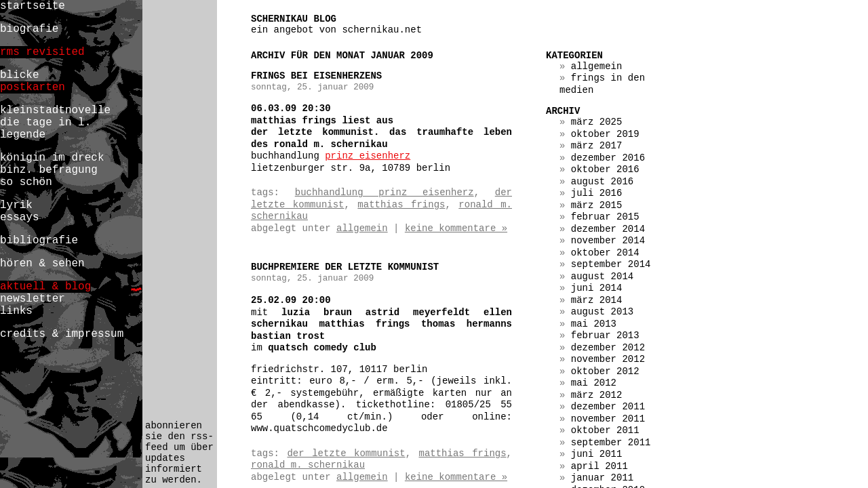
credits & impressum (62, 334)
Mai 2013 (594, 324)
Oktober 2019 (605, 134)
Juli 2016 (597, 193)
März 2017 (597, 146)
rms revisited (42, 52)
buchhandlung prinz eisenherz (384, 192)
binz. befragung (49, 170)
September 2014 (611, 264)
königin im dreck (52, 158)
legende (23, 135)
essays (20, 218)
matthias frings (401, 205)
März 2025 (597, 122)
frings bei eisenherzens (316, 76)
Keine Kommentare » (456, 228)
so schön (26, 182)
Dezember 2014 (608, 229)
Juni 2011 (597, 454)
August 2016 (602, 182)
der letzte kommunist (346, 453)
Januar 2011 (602, 478)
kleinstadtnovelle (55, 110)
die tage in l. (45, 123)
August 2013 (602, 312)
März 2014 (597, 300)
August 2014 (602, 277)
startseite (33, 6)
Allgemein (362, 228)
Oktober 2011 (605, 430)
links (16, 311)
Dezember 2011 (608, 407)
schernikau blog (294, 19)
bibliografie (39, 241)
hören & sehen (42, 264)
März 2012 (597, 395)
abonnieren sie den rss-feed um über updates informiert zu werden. (179, 453)
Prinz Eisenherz (368, 156)
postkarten (33, 87)
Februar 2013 (605, 335)
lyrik (16, 205)
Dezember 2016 (608, 158)
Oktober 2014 (605, 253)
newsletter (33, 299)
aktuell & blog (45, 287)
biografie (29, 29)
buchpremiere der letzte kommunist (345, 267)
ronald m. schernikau (308, 465)
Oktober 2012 (605, 371)
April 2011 (599, 466)
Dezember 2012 (608, 348)
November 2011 (608, 419)
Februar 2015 (605, 217)
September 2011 (611, 443)
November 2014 (608, 241)
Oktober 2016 (605, 169)
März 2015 (597, 205)
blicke (20, 75)
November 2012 (608, 359)
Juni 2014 (597, 288)
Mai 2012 (594, 383)
